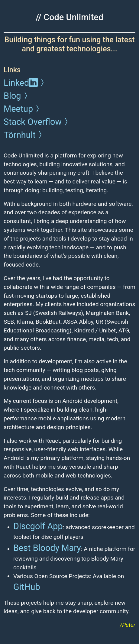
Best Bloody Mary (47, 548)
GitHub (27, 587)
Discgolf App (38, 526)
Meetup (23, 109)
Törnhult (24, 135)
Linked (25, 83)
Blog (17, 96)
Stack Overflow (37, 122)
